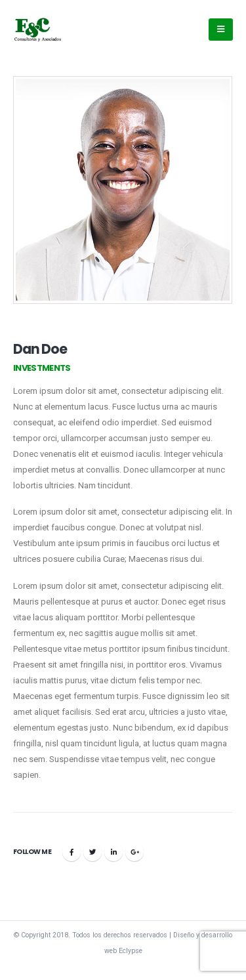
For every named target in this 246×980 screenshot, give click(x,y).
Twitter (92, 852)
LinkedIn (113, 852)
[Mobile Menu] (221, 30)
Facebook (72, 852)
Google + (134, 852)
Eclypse (131, 951)
